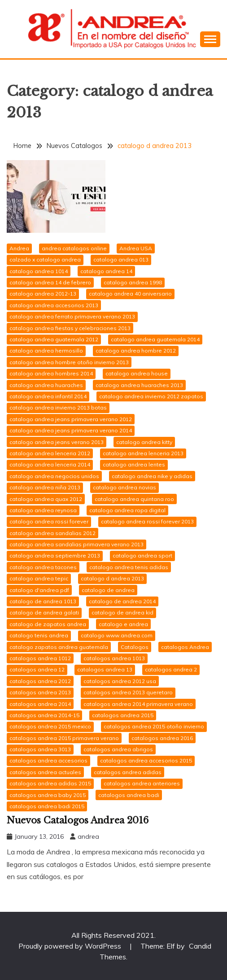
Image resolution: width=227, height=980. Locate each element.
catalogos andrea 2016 (162, 738)
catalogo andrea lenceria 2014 (50, 464)
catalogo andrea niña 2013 (45, 487)
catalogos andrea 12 (37, 669)
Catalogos (135, 647)
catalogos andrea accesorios (48, 760)
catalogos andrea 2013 (40, 692)
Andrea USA (136, 248)
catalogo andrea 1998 (133, 282)
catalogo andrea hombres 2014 (51, 373)
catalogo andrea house (137, 373)
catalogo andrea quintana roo (134, 499)
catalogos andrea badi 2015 (47, 806)
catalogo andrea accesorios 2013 (54, 305)
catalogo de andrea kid (122, 612)
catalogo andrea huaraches (46, 385)
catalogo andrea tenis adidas (129, 567)
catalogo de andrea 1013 (43, 601)
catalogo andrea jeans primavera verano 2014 (71, 430)
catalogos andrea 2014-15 (44, 715)
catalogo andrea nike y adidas (152, 476)
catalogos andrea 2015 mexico (50, 726)
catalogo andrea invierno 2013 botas (58, 407)
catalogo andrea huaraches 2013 (139, 385)
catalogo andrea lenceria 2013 (143, 453)
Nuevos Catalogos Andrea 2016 (78, 820)
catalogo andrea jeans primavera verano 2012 (71, 419)
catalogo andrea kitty (144, 442)
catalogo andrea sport (142, 555)
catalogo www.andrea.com (117, 635)
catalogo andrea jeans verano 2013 (57, 442)
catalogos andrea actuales (45, 772)
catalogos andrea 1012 (40, 658)
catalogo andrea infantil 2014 (48, 396)
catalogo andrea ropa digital (127, 510)
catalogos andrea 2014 (40, 704)
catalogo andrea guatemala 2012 (54, 339)
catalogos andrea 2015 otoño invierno (154, 726)
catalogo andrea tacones (43, 567)
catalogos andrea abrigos (118, 749)
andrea (88, 836)
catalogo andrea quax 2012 (46, 499)
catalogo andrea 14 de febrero (50, 282)
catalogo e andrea (123, 624)
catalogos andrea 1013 (114, 658)
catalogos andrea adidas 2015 (50, 783)
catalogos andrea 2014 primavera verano (138, 704)
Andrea (19, 248)
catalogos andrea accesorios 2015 (146, 760)
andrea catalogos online (74, 248)
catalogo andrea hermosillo (46, 351)
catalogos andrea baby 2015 (48, 795)
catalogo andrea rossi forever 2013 (147, 521)
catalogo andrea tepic (39, 578)
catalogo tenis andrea (39, 635)
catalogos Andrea (185, 647)
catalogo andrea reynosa (43, 510)
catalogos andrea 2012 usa (120, 681)
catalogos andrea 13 (105, 669)
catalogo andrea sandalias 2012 (52, 533)
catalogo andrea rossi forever (49, 521)
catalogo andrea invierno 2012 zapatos (151, 396)
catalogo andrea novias (124, 487)
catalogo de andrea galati (44, 612)
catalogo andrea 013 (121, 259)
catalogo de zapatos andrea (48, 624)
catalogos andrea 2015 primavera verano (64, 738)
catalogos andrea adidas (128, 772)
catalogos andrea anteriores (142, 783)
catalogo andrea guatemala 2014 (155, 339)
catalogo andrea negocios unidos (54, 476)
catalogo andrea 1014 (39, 271)
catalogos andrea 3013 (40, 749)
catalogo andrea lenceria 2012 (50, 453)
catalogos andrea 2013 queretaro (128, 692)
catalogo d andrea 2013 (112, 578)
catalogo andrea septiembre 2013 (55, 555)
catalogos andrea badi (129, 795)
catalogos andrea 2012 (40, 681)
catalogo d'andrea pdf (39, 590)
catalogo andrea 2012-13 (43, 294)
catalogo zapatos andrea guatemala (59, 647)
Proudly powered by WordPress (71, 946)
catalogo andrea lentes (134, 464)
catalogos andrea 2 (171, 669)
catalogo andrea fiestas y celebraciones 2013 (70, 328)
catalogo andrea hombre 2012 (136, 351)
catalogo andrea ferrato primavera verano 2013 (72, 316)
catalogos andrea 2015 (123, 715)
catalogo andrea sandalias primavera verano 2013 (76, 544)
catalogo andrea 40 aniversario (130, 294)
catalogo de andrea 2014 (122, 601)
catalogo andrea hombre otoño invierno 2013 (69, 362)
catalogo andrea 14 (106, 271)
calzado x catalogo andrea (45, 259)
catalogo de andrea (108, 590)
